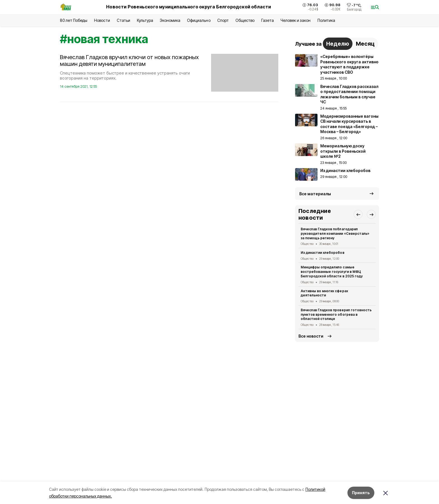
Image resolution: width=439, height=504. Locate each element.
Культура (145, 20)
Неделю (338, 44)
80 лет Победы (74, 20)
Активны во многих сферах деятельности (324, 293)
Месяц (365, 44)
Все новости (311, 336)
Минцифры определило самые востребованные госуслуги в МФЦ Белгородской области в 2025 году (332, 272)
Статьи (123, 20)
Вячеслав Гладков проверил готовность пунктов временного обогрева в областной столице (336, 314)
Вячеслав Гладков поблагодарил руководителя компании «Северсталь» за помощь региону (335, 234)
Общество (245, 20)
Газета (268, 20)
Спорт (223, 20)
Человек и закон (296, 20)
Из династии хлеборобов (323, 253)
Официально (199, 20)
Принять (361, 493)
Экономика (170, 20)
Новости (102, 20)
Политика (326, 20)
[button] (358, 214)
